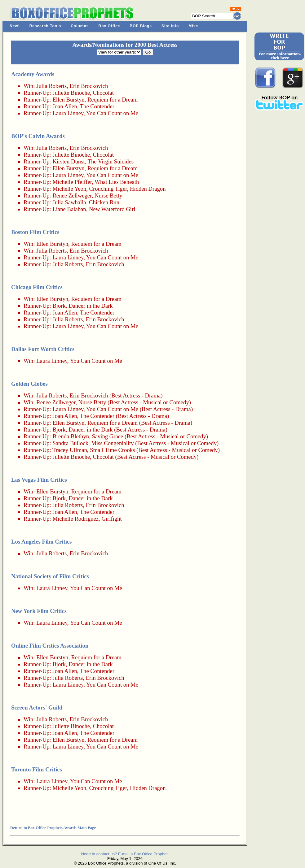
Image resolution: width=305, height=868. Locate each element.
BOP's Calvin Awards (38, 136)
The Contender (97, 106)
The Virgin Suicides (111, 161)
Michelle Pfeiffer (72, 182)
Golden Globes (29, 384)
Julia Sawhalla (69, 202)
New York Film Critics (39, 611)
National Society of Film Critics (50, 576)
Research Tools (45, 26)
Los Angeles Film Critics (41, 542)
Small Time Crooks (112, 450)
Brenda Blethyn (71, 436)
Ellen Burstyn (68, 100)
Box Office (109, 26)
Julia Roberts (51, 86)
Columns (80, 26)
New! (15, 26)
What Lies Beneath (117, 182)
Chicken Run (104, 202)
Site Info (170, 26)
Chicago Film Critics (37, 287)
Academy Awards (33, 74)
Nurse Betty (108, 195)
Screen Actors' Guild (37, 707)
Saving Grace (107, 436)
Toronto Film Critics (37, 769)
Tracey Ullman (70, 450)
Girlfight (111, 519)
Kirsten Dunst (69, 161)
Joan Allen (65, 106)
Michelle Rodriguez (75, 519)
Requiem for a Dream (113, 100)
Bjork (59, 306)
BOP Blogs (141, 26)
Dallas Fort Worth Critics (43, 349)
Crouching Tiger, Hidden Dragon (128, 189)
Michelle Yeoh (69, 189)
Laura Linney (68, 113)
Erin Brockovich (89, 86)
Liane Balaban (69, 209)
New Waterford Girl (112, 209)
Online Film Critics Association (50, 646)
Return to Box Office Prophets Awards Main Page (53, 828)
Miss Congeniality (112, 443)
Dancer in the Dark (91, 306)
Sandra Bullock (70, 443)
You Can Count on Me (112, 113)
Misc (193, 26)
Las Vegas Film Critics (39, 480)
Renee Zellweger (72, 195)
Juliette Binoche (71, 93)
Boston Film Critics (35, 232)
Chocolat (103, 93)
